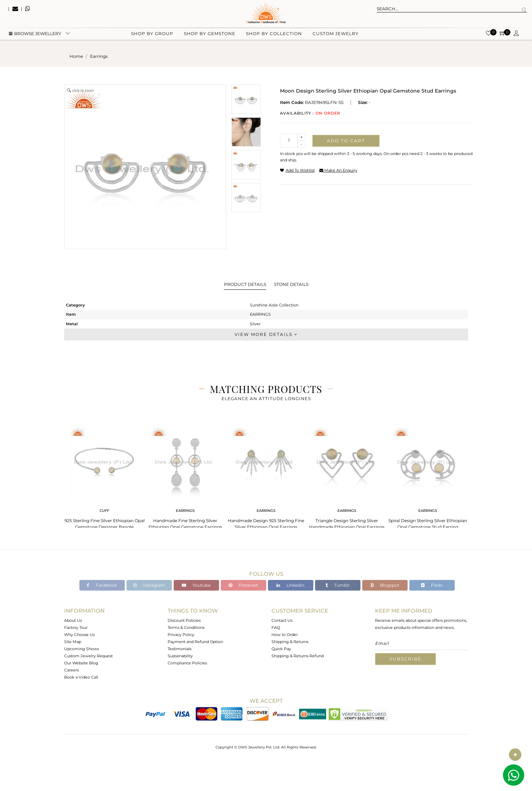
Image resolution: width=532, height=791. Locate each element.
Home (76, 56)
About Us (73, 620)
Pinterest (243, 585)
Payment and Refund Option (195, 642)
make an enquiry (338, 170)
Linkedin (290, 585)
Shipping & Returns (290, 642)
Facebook (102, 585)
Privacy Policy (181, 635)
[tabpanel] (105, 475)
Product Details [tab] (245, 284)
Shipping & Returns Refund (298, 656)
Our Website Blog (81, 663)
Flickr (432, 585)
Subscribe (405, 659)
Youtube (196, 585)
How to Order (285, 635)
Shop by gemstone (210, 36)
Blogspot (385, 585)
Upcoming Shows (82, 649)
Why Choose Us (79, 635)
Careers (71, 670)
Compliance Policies (187, 663)
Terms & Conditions (186, 627)
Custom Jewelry (336, 36)
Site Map (73, 642)
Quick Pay (281, 649)
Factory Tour (76, 627)
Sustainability (180, 656)
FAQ (276, 627)
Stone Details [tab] (291, 284)
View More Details (266, 334)
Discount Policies (184, 620)
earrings (99, 56)
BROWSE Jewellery (35, 36)
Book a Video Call (81, 677)
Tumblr (338, 585)
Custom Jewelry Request (88, 656)
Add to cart (346, 141)
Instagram (149, 585)
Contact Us (282, 620)
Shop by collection (274, 36)
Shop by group (152, 36)
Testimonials (180, 649)
